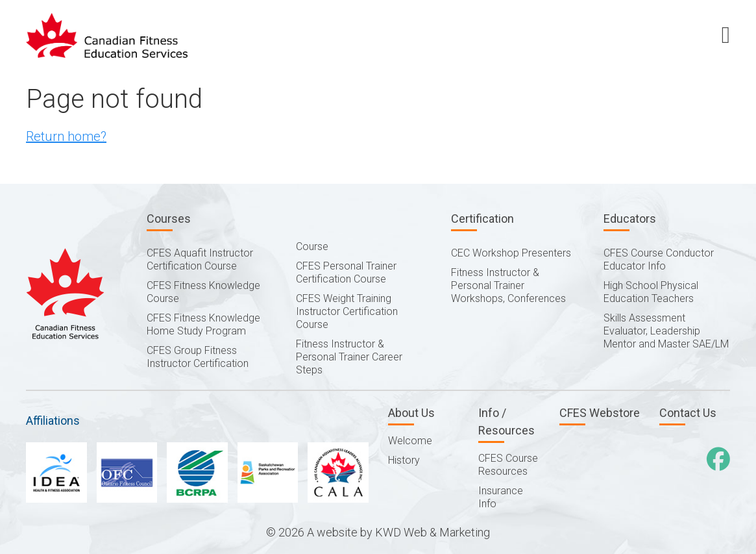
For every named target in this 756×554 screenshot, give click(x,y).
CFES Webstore (600, 413)
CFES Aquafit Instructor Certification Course (200, 259)
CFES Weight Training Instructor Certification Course (347, 311)
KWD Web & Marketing (433, 532)
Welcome (410, 441)
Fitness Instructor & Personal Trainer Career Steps (349, 357)
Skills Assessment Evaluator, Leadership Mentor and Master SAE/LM (666, 331)
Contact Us (688, 413)
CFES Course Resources (508, 465)
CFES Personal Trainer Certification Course (346, 272)
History (404, 460)
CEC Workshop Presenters (511, 253)
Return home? (66, 136)
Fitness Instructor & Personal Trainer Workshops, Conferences (508, 285)
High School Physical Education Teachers (651, 292)
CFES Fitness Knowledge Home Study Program (203, 324)
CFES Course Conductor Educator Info (659, 259)
